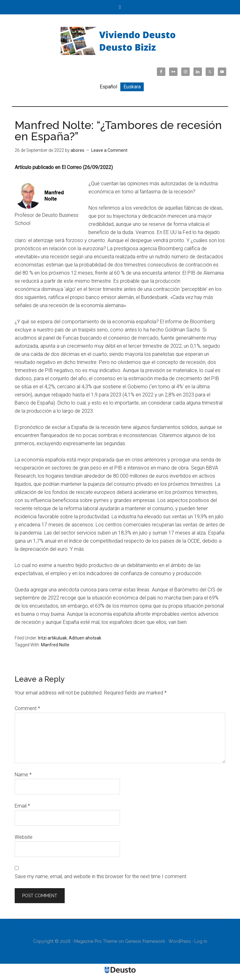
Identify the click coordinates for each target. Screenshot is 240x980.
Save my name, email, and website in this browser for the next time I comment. (101, 876)
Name (23, 775)
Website (24, 837)
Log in (201, 941)
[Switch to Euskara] (132, 87)
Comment (27, 708)
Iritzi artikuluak (52, 638)
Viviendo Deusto (120, 41)
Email (22, 806)
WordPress (180, 941)
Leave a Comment (109, 150)
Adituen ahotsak (85, 638)
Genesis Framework (145, 941)
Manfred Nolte (55, 645)
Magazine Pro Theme (96, 941)
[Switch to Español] (108, 87)
